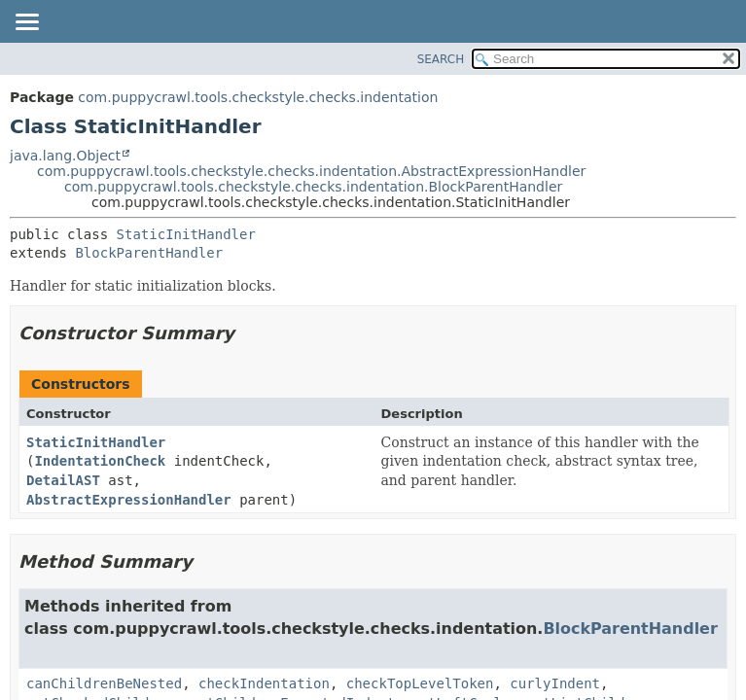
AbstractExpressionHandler (129, 500)
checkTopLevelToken (420, 683)
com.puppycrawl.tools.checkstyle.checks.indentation (258, 97)
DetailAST (63, 480)
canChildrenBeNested (104, 683)
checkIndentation (264, 683)
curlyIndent (555, 683)
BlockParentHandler (149, 253)
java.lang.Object (65, 156)
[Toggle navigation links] (26, 23)
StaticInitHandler (186, 234)
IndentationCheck (100, 461)
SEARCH (441, 59)
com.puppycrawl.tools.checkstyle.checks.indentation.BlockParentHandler (313, 187)
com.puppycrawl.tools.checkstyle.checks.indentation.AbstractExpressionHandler (311, 171)
